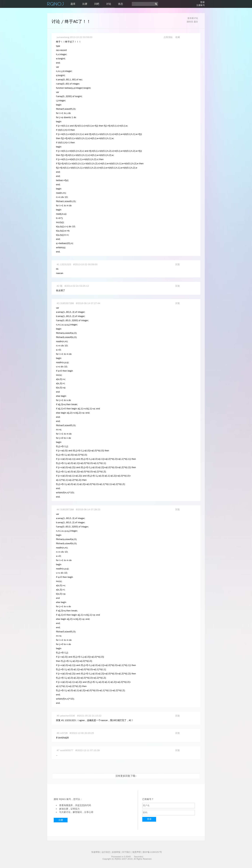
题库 (73, 4)
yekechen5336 (68, 716)
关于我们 (126, 852)
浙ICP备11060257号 (152, 852)
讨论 (109, 4)
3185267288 (67, 303)
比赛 (85, 4)
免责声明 (136, 852)
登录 (202, 2)
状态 (121, 4)
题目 (196, 22)
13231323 (66, 264)
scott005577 (67, 750)
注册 (61, 820)
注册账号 (201, 5)
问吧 (97, 4)
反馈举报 (116, 852)
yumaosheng (63, 37)
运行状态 (106, 852)
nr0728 (64, 733)
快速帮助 (96, 852)
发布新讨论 (193, 18)
